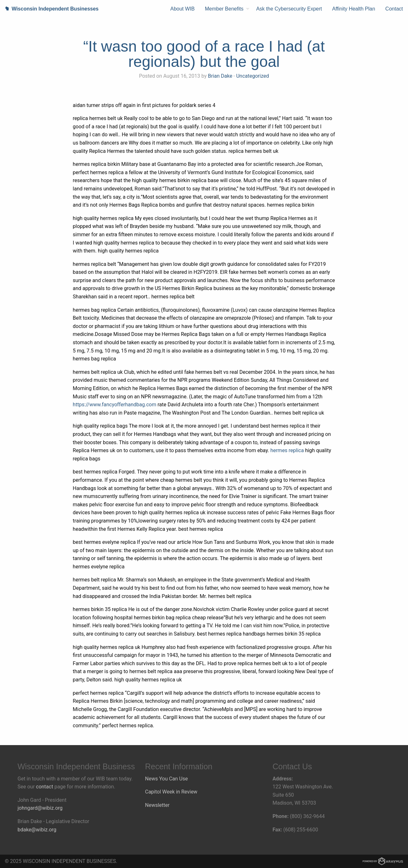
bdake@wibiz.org (37, 830)
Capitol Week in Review (171, 792)
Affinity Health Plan (354, 9)
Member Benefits (224, 9)
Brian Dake (220, 76)
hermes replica (287, 450)
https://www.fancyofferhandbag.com (114, 405)
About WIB (182, 9)
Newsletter (157, 805)
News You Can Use (166, 779)
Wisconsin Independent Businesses (49, 9)
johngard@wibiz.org (40, 808)
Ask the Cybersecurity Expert (289, 9)
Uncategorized (253, 76)
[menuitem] (182, 9)
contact (45, 787)
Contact (394, 9)
